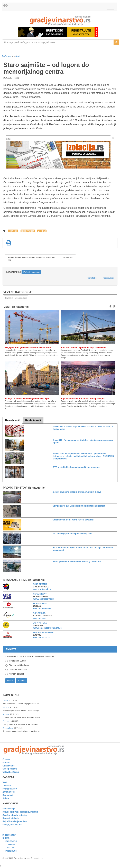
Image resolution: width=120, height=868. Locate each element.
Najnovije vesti (12, 420)
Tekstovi (7, 786)
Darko (6, 700)
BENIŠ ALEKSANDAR (43, 633)
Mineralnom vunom (17, 661)
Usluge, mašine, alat (12, 825)
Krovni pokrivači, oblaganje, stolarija (20, 812)
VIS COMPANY (40, 594)
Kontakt (6, 763)
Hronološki (92, 278)
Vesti (18, 56)
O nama (6, 759)
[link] (60, 21)
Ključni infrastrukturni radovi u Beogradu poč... (84, 399)
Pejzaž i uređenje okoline (15, 821)
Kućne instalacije (11, 818)
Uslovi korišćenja (11, 772)
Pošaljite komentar (32, 272)
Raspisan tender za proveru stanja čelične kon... (84, 348)
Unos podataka (10, 769)
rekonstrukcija (28, 231)
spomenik (13, 231)
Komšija (6, 714)
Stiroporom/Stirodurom (19, 665)
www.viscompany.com (43, 599)
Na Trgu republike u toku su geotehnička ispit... (28, 399)
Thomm (6, 721)
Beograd (42, 231)
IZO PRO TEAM (40, 623)
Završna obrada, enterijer (15, 815)
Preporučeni (108, 278)
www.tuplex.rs (39, 618)
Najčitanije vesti (33, 420)
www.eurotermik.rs (42, 589)
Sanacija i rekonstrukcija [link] (16, 298)
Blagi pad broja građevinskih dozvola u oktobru (28, 348)
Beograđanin (8, 728)
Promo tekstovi (10, 789)
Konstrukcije (9, 809)
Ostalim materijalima (18, 669)
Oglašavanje (9, 766)
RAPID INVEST (40, 604)
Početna (7, 56)
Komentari (11, 695)
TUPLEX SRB (39, 613)
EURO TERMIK (40, 584)
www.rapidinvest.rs (42, 609)
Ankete (6, 798)
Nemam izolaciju (16, 674)
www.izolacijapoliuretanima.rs (47, 628)
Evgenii (6, 707)
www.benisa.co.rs (41, 638)
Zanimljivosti (9, 792)
